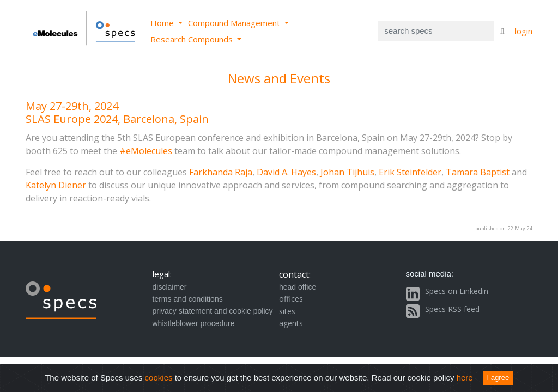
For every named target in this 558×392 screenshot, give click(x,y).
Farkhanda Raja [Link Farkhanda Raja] (221, 172)
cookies (159, 377)
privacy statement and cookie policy (213, 311)
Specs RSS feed (452, 309)
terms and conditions (188, 299)
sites (287, 311)
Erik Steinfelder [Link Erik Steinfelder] (410, 172)
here (465, 377)
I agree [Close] (498, 378)
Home (163, 23)
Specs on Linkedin (457, 291)
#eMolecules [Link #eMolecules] (146, 151)
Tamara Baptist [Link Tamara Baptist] (478, 172)
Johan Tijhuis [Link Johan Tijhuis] (347, 172)
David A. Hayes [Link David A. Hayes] (286, 172)
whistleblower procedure (194, 323)
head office (298, 287)
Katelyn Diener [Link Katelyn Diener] (56, 185)
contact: (295, 274)
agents (291, 323)
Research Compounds (193, 39)
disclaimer (170, 287)
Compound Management (235, 23)
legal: (162, 274)
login (524, 31)
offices (291, 299)
